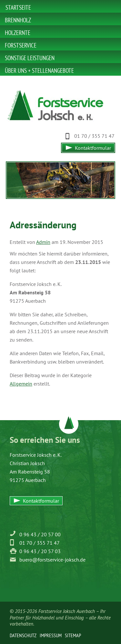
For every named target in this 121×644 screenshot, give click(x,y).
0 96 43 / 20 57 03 (40, 551)
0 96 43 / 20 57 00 (40, 534)
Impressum (51, 635)
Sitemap (73, 635)
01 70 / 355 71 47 (94, 136)
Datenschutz (23, 635)
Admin (43, 242)
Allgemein (21, 384)
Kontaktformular (93, 148)
